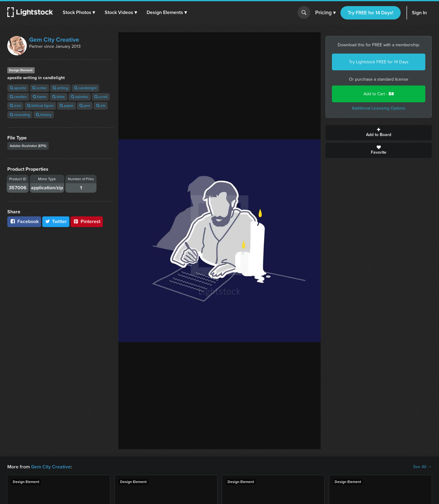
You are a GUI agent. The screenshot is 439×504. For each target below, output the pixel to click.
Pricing (325, 13)
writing (60, 88)
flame (40, 97)
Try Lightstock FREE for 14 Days (379, 62)
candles (18, 97)
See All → (422, 467)
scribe (39, 88)
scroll (101, 97)
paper (66, 106)
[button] (79, 12)
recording (20, 115)
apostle (18, 88)
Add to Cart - (379, 94)
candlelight (85, 88)
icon (15, 106)
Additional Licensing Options (379, 108)
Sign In (419, 13)
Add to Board (379, 133)
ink (101, 106)
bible (59, 97)
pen (85, 106)
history (44, 115)
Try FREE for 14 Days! (371, 13)
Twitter (56, 221)
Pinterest (87, 221)
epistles (80, 97)
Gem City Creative (54, 40)
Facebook (24, 221)
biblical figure (40, 106)
